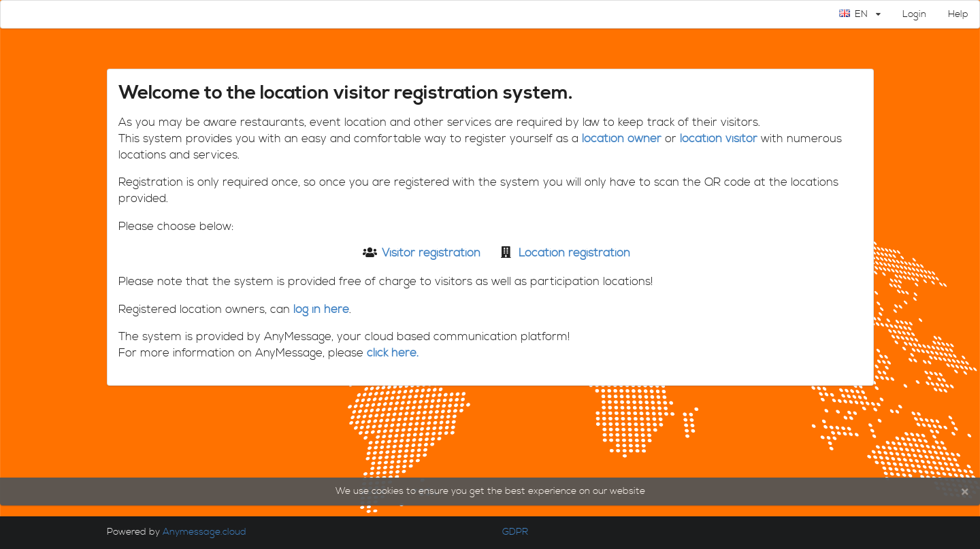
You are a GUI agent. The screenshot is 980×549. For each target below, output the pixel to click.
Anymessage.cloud (206, 532)
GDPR (514, 532)
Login (914, 14)
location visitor (719, 139)
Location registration (574, 253)
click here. (393, 353)
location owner (622, 139)
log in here (321, 310)
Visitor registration (431, 253)
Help (958, 14)
